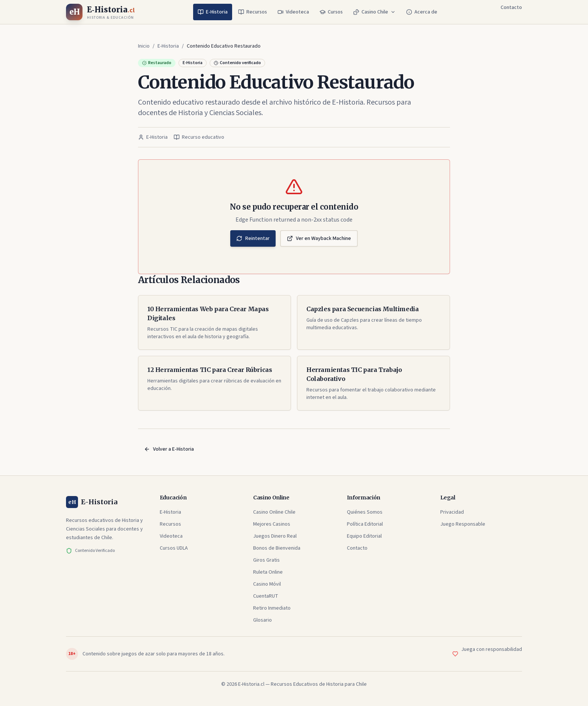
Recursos (253, 12)
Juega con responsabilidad (492, 649)
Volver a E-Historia (169, 449)
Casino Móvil (267, 584)
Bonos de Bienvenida (277, 548)
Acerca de (422, 12)
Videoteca (293, 12)
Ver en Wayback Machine (319, 238)
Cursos (331, 12)
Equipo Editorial (364, 536)
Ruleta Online (268, 572)
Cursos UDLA (174, 548)
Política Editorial (365, 524)
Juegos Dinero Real (275, 536)
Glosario (262, 620)
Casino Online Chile (274, 512)
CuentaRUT (266, 596)
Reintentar (253, 238)
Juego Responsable (463, 524)
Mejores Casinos (272, 524)
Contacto (511, 7)
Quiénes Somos (365, 512)
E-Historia (213, 12)
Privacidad (452, 512)
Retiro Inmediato (272, 608)
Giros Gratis (266, 560)
